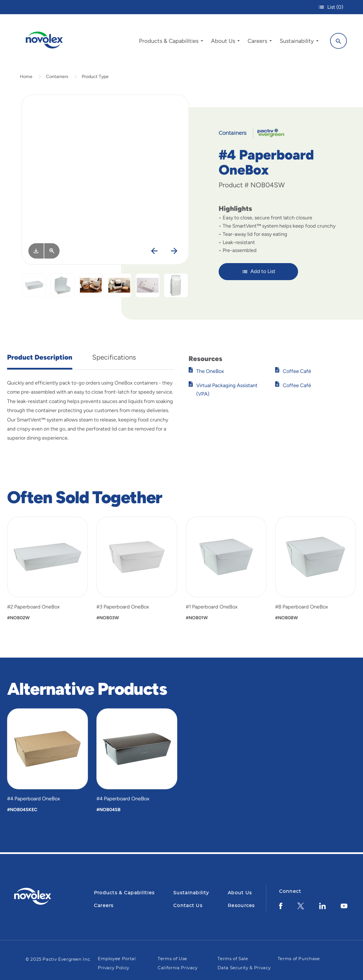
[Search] (338, 41)
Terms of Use (173, 959)
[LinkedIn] (322, 908)
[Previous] (154, 252)
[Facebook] (281, 908)
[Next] (174, 252)
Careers (104, 906)
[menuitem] (170, 42)
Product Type (95, 78)
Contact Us (188, 906)
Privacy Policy (114, 968)
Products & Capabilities (124, 893)
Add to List (258, 273)
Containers (57, 78)
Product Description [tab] (40, 358)
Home (26, 78)
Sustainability (191, 893)
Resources (241, 906)
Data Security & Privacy (244, 968)
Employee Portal (117, 959)
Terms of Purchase (299, 959)
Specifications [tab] (114, 358)
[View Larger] (52, 252)
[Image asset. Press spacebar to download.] (36, 252)
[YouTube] (344, 908)
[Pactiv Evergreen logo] (44, 896)
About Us (240, 893)
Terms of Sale (233, 959)
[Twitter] (301, 908)
